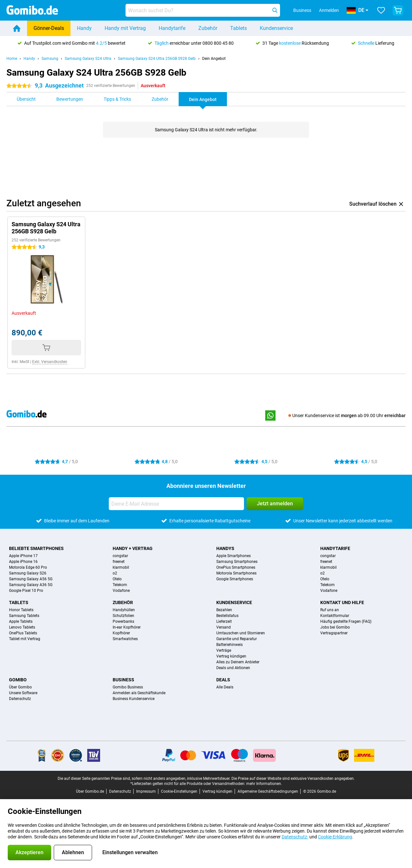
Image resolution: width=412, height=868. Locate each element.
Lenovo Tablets (22, 627)
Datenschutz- (295, 837)
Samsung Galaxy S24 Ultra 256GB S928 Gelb (157, 59)
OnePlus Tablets (23, 633)
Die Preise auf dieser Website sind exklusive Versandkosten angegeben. (293, 779)
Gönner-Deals (49, 28)
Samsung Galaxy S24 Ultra (88, 59)
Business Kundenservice (134, 699)
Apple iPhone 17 (23, 556)
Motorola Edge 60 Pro (28, 567)
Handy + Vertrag (133, 548)
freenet (119, 562)
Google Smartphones (235, 579)
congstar (120, 556)
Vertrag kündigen (231, 656)
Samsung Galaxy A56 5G (31, 579)
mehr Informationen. (264, 784)
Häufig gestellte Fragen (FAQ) (346, 621)
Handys (225, 548)
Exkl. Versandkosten (50, 362)
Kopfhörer (121, 633)
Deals (223, 680)
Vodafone (121, 591)
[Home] (17, 28)
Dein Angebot (214, 59)
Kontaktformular (335, 616)
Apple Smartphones (234, 556)
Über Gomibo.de (90, 791)
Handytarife (172, 28)
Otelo (117, 579)
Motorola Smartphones (236, 573)
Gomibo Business (128, 687)
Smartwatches (125, 639)
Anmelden (329, 10)
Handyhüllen (124, 610)
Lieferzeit (224, 621)
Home (12, 59)
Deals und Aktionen (233, 668)
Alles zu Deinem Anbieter (238, 662)
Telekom (120, 585)
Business (123, 680)
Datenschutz (20, 699)
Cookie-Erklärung (335, 837)
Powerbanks (123, 621)
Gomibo (18, 680)
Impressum (146, 791)
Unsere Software (23, 693)
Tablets (239, 28)
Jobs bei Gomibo (335, 627)
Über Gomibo (20, 687)
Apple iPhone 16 (23, 562)
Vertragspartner (334, 633)
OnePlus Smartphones (236, 567)
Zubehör (208, 28)
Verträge (224, 650)
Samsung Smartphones (237, 562)
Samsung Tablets (24, 616)
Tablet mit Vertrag (25, 639)
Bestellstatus (227, 616)
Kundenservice (276, 28)
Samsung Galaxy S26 (28, 573)
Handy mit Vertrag (125, 28)
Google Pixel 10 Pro (26, 591)
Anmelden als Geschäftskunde (139, 693)
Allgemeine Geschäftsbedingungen (268, 791)
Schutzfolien (123, 616)
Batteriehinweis (229, 645)
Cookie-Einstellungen (179, 791)
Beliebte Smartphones (36, 548)
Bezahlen (224, 610)
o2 (115, 573)
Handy (84, 28)
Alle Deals (225, 687)
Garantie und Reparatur (237, 639)
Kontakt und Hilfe (342, 602)
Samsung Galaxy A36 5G (31, 585)
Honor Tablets (21, 610)
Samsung (50, 59)
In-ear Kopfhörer (127, 627)
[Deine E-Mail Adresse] (176, 504)
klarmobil (121, 567)
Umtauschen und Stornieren (241, 633)
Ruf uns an (330, 610)
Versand (224, 627)
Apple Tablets (21, 621)
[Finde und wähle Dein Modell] (203, 10)
